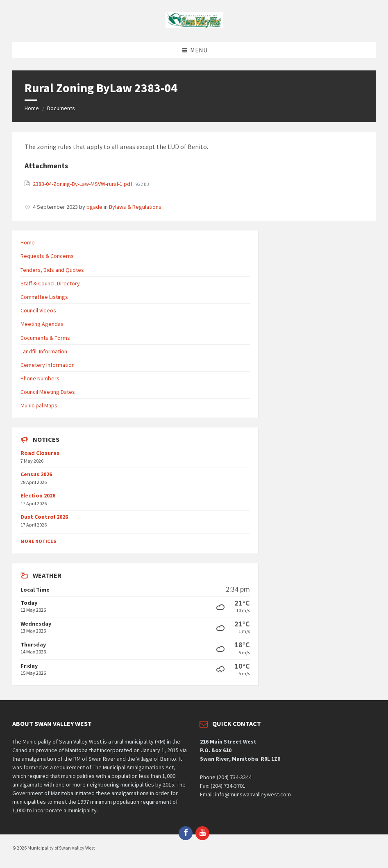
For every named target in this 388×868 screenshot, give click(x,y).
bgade (94, 207)
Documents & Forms (45, 338)
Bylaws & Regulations (135, 207)
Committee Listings (44, 297)
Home (32, 108)
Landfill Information (44, 351)
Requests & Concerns (47, 256)
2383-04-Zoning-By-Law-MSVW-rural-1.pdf (83, 184)
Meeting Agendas (42, 324)
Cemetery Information (48, 365)
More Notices (38, 541)
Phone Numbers (40, 378)
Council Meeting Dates (48, 392)
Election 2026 (38, 495)
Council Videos (38, 310)
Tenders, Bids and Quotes (52, 270)
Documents (61, 108)
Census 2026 (36, 474)
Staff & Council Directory (50, 283)
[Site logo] (194, 26)
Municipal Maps (39, 405)
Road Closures (40, 453)
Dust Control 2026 (44, 517)
